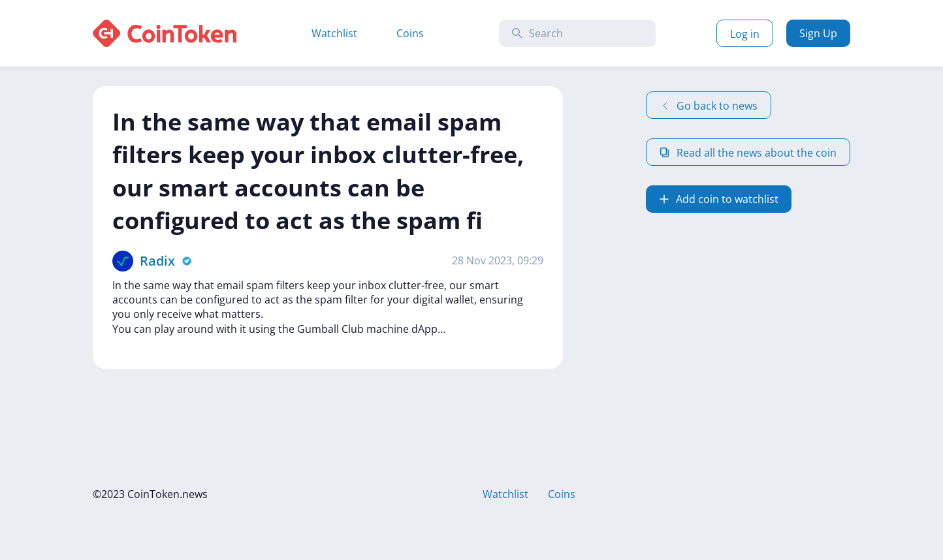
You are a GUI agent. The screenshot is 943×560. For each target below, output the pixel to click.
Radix (157, 261)
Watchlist (334, 33)
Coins (410, 33)
